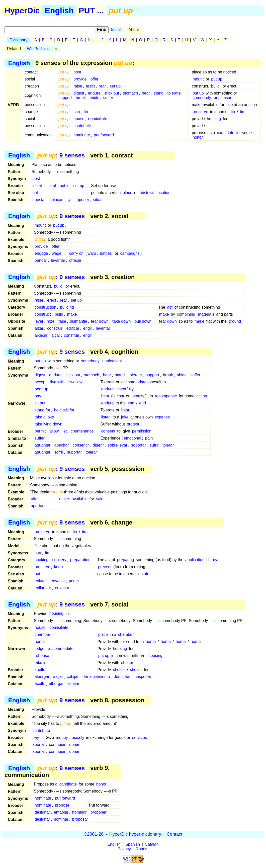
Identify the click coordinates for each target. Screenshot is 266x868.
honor (198, 137)
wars (92, 253)
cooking (41, 560)
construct (43, 314)
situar (98, 200)
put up (217, 79)
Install (116, 30)
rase (62, 321)
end (131, 403)
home (40, 642)
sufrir (154, 445)
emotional (132, 438)
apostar (39, 200)
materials (206, 314)
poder (74, 581)
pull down (143, 321)
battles (106, 253)
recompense (166, 396)
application (195, 560)
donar (74, 745)
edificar (73, 328)
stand (159, 93)
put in (65, 186)
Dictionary (18, 40)
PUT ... (91, 11)
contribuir (57, 745)
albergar (42, 677)
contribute (82, 126)
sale (100, 499)
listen (106, 417)
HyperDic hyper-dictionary (135, 834)
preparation (80, 560)
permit (40, 431)
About (134, 30)
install (37, 186)
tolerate (174, 93)
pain (149, 438)
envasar (58, 581)
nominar (79, 812)
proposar (80, 819)
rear (102, 86)
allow (54, 431)
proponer (99, 812)
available (80, 499)
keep (59, 567)
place (127, 193)
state (145, 574)
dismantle (78, 321)
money (62, 737)
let (65, 431)
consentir (81, 445)
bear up (41, 389)
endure (94, 93)
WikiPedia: (43, 49)
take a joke (44, 417)
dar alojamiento (96, 677)
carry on (76, 253)
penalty (138, 396)
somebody (202, 98)
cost (120, 396)
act (170, 307)
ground (235, 321)
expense (162, 417)
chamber (42, 635)
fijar (70, 200)
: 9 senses (61, 155)
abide (94, 98)
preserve (200, 112)
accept (40, 382)
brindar (41, 260)
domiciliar (122, 677)
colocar (56, 200)
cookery (59, 560)
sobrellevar (118, 445)
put (35, 193)
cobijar (73, 677)
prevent (105, 567)
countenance (82, 431)
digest (79, 93)
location (164, 193)
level (39, 321)
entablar (61, 812)
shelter (127, 663)
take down (121, 321)
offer (95, 79)
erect (91, 86)
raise (78, 86)
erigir (88, 328)
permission (142, 431)
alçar (56, 335)
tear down (100, 321)
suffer (108, 98)
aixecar (41, 335)
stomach (130, 93)
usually (78, 737)
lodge (39, 649)
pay (38, 396)
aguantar (42, 445)
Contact (174, 834)
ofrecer (75, 260)
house (79, 119)
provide (80, 79)
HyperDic (22, 11)
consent (108, 431)
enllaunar (43, 588)
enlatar (41, 581)
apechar (62, 445)
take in (40, 663)
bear (146, 93)
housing (214, 119)
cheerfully (125, 389)
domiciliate (98, 119)
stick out (112, 93)
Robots (142, 849)
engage (41, 253)
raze (51, 321)
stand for (42, 410)
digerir (98, 445)
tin (86, 112)
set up (115, 86)
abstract (147, 193)
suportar (74, 452)
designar (42, 812)
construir (55, 328)
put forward (104, 135)
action (202, 396)
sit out (40, 403)
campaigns (130, 253)
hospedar (143, 677)
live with (58, 382)
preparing (126, 560)
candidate (226, 133)
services (140, 737)
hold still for (64, 410)
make (72, 314)
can (77, 112)
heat (215, 560)
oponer (83, 200)
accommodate (134, 382)
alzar (39, 328)
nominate (82, 135)
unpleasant (224, 98)
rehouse (42, 656)
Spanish (133, 844)
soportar (139, 445)
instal (51, 186)
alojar (58, 677)
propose (62, 805)
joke (125, 417)
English (59, 11)
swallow (75, 382)
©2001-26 (94, 834)
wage (57, 253)
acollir (40, 684)
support (65, 98)
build (215, 86)
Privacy (124, 849)
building (67, 307)
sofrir (59, 452)
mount (198, 79)
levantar (58, 260)
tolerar (168, 445)
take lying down (48, 424)
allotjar (73, 684)
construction (45, 307)
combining (186, 314)
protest (133, 424)
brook (81, 98)
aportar (37, 506)
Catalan (152, 844)
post (77, 72)
